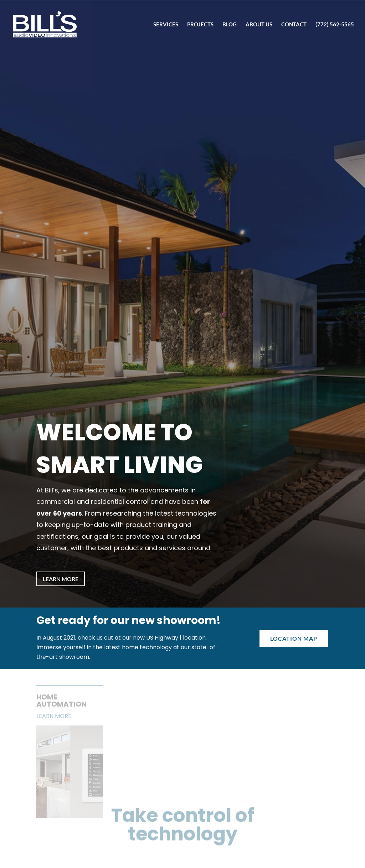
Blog (230, 25)
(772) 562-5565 (335, 25)
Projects (200, 25)
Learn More (61, 579)
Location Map (294, 638)
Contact (294, 25)
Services (166, 25)
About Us (259, 25)
